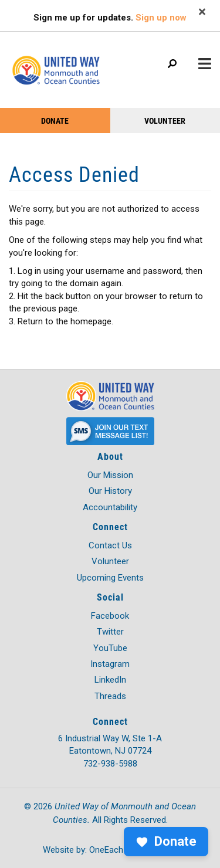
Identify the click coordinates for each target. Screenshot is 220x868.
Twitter (110, 632)
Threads (110, 696)
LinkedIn (110, 680)
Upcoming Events (110, 578)
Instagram (110, 664)
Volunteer (110, 561)
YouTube (110, 648)
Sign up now (161, 18)
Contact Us (110, 545)
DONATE (55, 121)
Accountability (110, 507)
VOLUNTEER (165, 121)
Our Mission (110, 475)
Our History (110, 491)
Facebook (110, 616)
